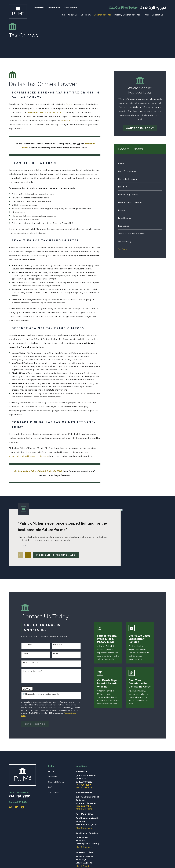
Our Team (53, 777)
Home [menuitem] (62, 15)
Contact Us (54, 793)
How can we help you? (31, 671)
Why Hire (39, 8)
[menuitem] (140, 163)
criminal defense (68, 121)
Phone (24, 653)
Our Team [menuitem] (86, 15)
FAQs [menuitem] (146, 15)
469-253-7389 (83, 806)
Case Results (71, 8)
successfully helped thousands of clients (28, 456)
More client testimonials (56, 556)
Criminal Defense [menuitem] (103, 15)
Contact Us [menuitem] (157, 15)
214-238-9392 (153, 8)
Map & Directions (84, 787)
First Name (26, 645)
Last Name (57, 645)
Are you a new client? (31, 662)
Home (51, 771)
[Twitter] (16, 807)
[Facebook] (23, 807)
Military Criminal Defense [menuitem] (127, 15)
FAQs (51, 787)
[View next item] (28, 556)
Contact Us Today (140, 128)
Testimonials (54, 8)
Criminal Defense (56, 782)
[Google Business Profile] (10, 807)
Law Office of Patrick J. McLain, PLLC (44, 112)
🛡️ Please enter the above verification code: (40, 694)
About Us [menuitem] (73, 15)
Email (55, 653)
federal (69, 104)
